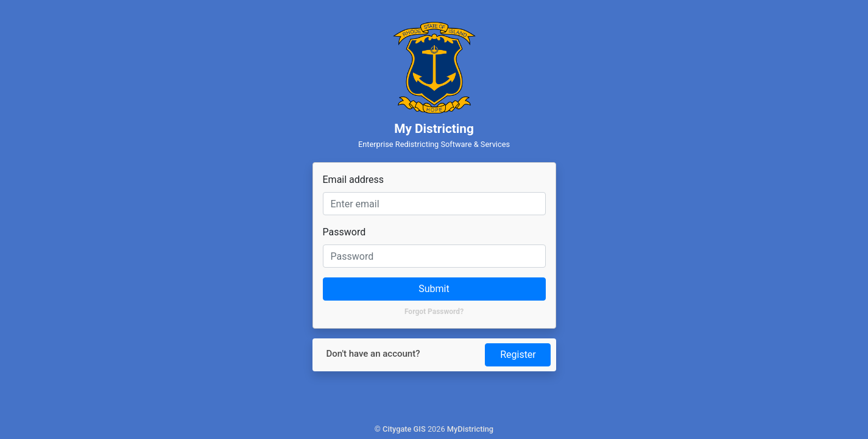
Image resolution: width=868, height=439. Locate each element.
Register (518, 355)
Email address (354, 180)
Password (344, 232)
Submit (434, 289)
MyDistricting (470, 429)
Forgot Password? (434, 312)
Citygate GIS (404, 429)
